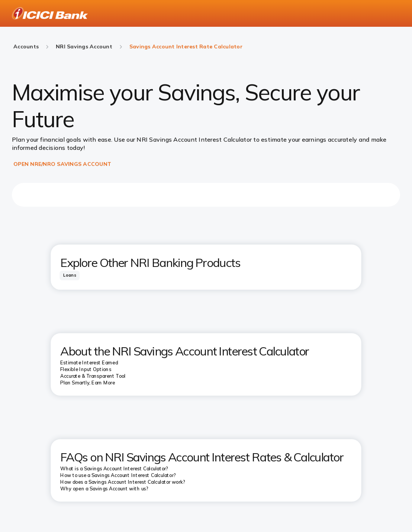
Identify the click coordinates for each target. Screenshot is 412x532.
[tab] (70, 275)
